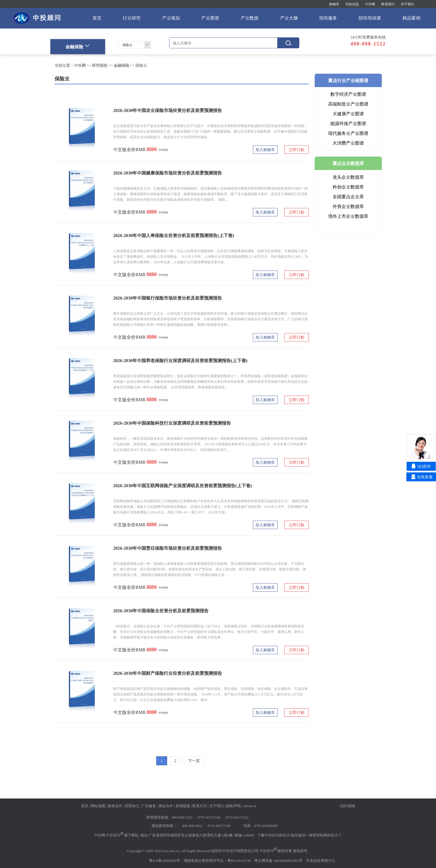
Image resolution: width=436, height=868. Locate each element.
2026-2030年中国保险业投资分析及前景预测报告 (161, 611)
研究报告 (100, 65)
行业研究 (132, 18)
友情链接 (183, 806)
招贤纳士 (132, 806)
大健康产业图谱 (348, 114)
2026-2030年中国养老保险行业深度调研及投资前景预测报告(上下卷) (180, 360)
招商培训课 (370, 18)
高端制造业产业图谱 (348, 104)
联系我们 (388, 4)
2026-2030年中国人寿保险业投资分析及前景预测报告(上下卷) (174, 235)
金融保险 (122, 65)
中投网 (370, 4)
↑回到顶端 (347, 806)
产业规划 (171, 18)
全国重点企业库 (348, 197)
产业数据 (250, 18)
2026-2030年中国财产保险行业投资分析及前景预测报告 (168, 673)
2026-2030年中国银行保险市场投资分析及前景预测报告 (168, 298)
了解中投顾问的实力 (274, 835)
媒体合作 (115, 806)
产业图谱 (210, 18)
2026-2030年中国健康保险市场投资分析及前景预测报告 (168, 173)
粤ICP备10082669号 (164, 860)
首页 (97, 18)
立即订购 (297, 150)
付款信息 (352, 4)
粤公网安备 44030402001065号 (278, 860)
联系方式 (200, 806)
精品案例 (411, 18)
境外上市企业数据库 (348, 216)
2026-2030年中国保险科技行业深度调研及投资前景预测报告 (172, 423)
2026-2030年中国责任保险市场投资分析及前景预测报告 (168, 548)
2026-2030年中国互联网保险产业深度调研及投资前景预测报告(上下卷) (183, 486)
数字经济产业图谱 (348, 94)
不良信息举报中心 (321, 860)
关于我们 (407, 4)
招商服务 (328, 18)
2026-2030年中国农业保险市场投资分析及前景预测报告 (168, 110)
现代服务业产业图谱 (348, 133)
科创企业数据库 (348, 187)
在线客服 (425, 477)
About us (250, 806)
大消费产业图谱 (348, 143)
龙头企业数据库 (348, 177)
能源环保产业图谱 (348, 123)
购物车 (334, 4)
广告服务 (149, 806)
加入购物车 (265, 150)
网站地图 (98, 806)
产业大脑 (289, 18)
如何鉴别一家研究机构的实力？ (316, 835)
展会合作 (166, 806)
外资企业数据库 (348, 206)
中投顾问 (113, 835)
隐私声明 (233, 806)
